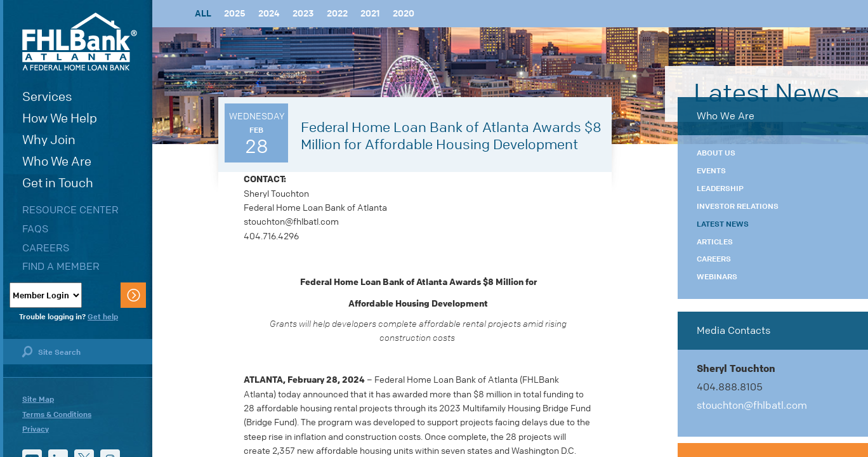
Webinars (717, 277)
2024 (269, 13)
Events (711, 171)
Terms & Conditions (57, 414)
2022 (337, 13)
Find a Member (61, 266)
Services (47, 97)
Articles (715, 242)
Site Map (38, 399)
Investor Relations (738, 206)
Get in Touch (58, 183)
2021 (370, 13)
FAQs (35, 229)
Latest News (723, 224)
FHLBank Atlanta (80, 42)
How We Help (60, 118)
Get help (103, 317)
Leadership (720, 189)
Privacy (36, 429)
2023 (303, 13)
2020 (404, 13)
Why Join (49, 140)
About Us (716, 153)
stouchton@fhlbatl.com (752, 405)
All (203, 13)
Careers (46, 248)
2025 (235, 13)
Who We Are (57, 162)
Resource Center (70, 210)
